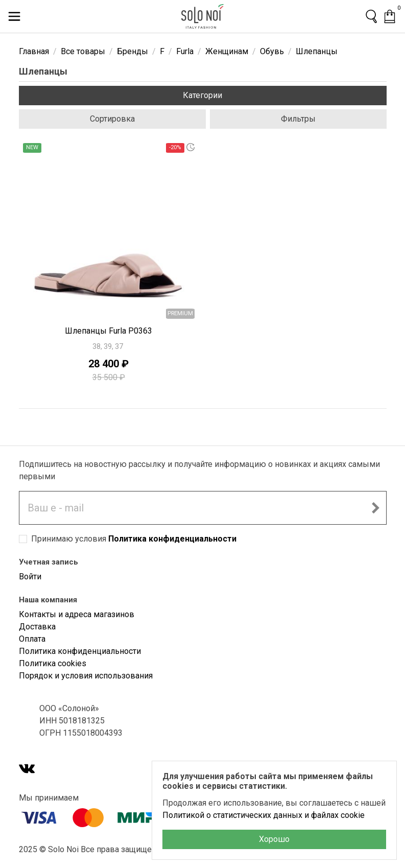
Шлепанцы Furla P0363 (109, 331)
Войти (30, 577)
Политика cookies (53, 663)
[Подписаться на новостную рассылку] (375, 508)
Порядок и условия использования (86, 676)
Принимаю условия (134, 539)
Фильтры (298, 119)
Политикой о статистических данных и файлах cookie (264, 815)
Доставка (37, 627)
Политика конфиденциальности (172, 539)
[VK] (27, 770)
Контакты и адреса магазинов (77, 614)
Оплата (32, 639)
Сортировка (112, 119)
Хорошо (274, 839)
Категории (202, 95)
